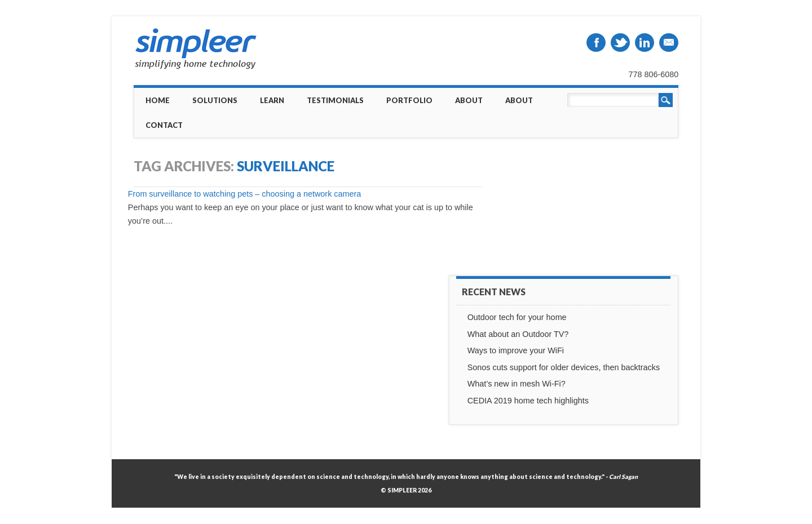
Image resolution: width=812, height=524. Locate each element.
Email (669, 43)
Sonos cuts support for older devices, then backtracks (564, 367)
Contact (164, 125)
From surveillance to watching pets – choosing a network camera (245, 194)
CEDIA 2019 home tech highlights (528, 401)
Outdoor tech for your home (517, 317)
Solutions (215, 100)
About (469, 100)
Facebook (596, 43)
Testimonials (335, 100)
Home (158, 100)
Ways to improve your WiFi (516, 350)
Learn (272, 100)
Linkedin (645, 43)
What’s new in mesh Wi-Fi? (517, 384)
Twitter (620, 43)
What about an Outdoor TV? (518, 334)
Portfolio (409, 100)
